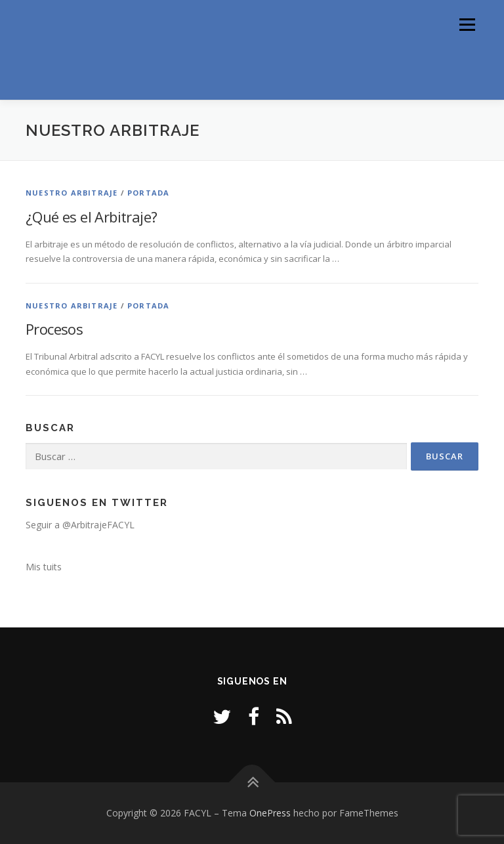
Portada (148, 193)
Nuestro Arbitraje (72, 193)
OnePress (270, 813)
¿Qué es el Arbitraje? (91, 217)
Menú (467, 24)
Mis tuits (44, 567)
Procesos (54, 329)
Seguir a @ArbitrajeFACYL (80, 525)
